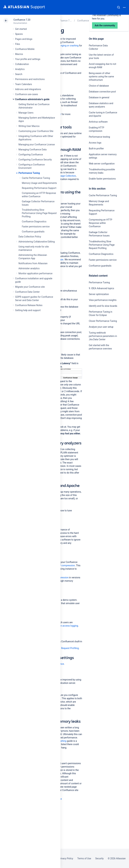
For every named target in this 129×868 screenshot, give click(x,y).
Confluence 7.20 (22, 20)
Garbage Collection (66, 176)
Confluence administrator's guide (32, 99)
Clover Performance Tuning (103, 321)
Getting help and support (28, 310)
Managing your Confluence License (37, 144)
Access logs (95, 143)
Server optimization (99, 294)
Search (119, 7)
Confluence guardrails (33, 232)
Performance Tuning (29, 173)
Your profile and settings (28, 59)
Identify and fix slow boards (103, 306)
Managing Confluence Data (33, 150)
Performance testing (99, 137)
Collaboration (22, 64)
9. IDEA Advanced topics (101, 288)
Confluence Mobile (25, 49)
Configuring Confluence (31, 155)
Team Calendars (24, 84)
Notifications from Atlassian (33, 263)
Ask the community (101, 381)
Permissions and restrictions (30, 79)
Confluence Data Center (27, 292)
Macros (19, 54)
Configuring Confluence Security (35, 160)
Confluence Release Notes (29, 305)
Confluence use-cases (27, 94)
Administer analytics (29, 268)
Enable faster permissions (103, 179)
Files (18, 44)
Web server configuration (102, 164)
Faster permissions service (36, 227)
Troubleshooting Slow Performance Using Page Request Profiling (39, 213)
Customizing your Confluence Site (36, 131)
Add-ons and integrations (28, 89)
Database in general (99, 97)
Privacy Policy (66, 858)
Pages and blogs (24, 39)
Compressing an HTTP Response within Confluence (101, 223)
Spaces (19, 34)
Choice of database (99, 86)
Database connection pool (102, 92)
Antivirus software (98, 122)
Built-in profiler (96, 149)
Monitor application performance (35, 273)
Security (99, 858)
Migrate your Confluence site (30, 287)
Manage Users (26, 113)
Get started (21, 29)
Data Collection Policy (30, 237)
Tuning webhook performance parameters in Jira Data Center (103, 336)
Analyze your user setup (101, 327)
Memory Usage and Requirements (39, 183)
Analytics (20, 69)
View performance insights (103, 300)
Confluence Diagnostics (34, 222)
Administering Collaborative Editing (37, 242)
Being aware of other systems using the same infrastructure (101, 77)
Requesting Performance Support (39, 188)
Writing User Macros (29, 126)
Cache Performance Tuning (36, 178)
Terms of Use (84, 858)
